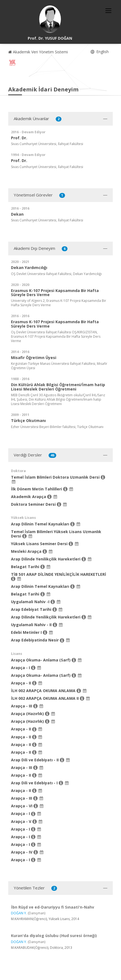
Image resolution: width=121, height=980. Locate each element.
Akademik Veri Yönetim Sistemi (38, 52)
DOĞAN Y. (19, 913)
